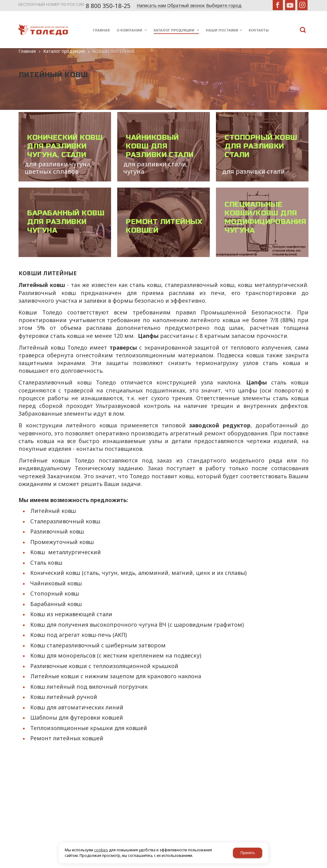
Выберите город (224, 6)
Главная (27, 51)
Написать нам (151, 6)
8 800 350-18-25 (108, 6)
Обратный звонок (186, 6)
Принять (248, 853)
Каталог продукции (64, 51)
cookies (101, 850)
